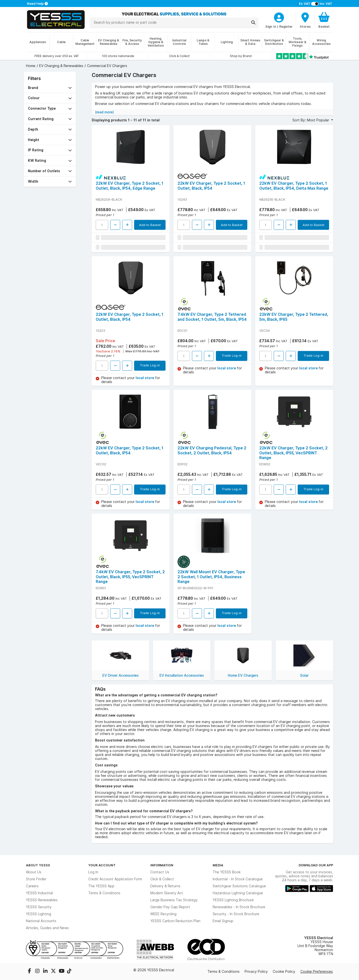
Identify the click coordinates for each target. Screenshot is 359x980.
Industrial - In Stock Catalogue (238, 879)
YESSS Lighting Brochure (233, 900)
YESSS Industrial (39, 893)
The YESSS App (101, 886)
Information (162, 865)
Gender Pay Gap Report (170, 907)
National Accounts (41, 921)
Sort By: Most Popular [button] (311, 120)
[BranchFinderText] (305, 20)
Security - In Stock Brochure (236, 914)
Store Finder (36, 879)
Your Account (102, 865)
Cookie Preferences (317, 972)
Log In (93, 872)
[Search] (253, 22)
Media (218, 865)
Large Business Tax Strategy (174, 900)
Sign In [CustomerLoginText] (271, 26)
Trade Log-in (150, 365)
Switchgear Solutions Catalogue (239, 886)
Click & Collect (162, 879)
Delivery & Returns (165, 886)
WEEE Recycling (163, 914)
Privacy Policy (256, 972)
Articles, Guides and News (47, 928)
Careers (32, 886)
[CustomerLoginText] (279, 17)
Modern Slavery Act (167, 893)
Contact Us (160, 872)
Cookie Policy (284, 972)
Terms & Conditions (104, 893)
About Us (34, 872)
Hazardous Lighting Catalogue (238, 893)
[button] (50, 88)
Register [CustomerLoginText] (286, 26)
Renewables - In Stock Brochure (239, 907)
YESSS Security (39, 907)
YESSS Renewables (42, 900)
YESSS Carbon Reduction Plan (175, 921)
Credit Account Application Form (115, 879)
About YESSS (38, 865)
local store (145, 378)
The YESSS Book (227, 872)
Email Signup (223, 921)
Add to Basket (150, 225)
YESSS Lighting (39, 914)
